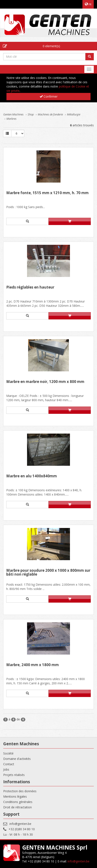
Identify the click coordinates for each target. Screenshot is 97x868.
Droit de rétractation (17, 807)
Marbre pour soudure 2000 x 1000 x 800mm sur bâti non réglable (48, 573)
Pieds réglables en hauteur (30, 287)
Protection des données (20, 791)
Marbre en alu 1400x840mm (32, 476)
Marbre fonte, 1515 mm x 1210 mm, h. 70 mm (47, 193)
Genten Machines (13, 114)
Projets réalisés (14, 775)
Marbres (11, 119)
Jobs (6, 769)
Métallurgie (74, 114)
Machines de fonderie (50, 114)
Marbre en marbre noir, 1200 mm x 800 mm (45, 382)
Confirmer (49, 96)
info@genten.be (20, 824)
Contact (9, 764)
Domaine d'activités (17, 759)
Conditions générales (18, 802)
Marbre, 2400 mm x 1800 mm (33, 665)
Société (8, 753)
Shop (31, 114)
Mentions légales (15, 796)
